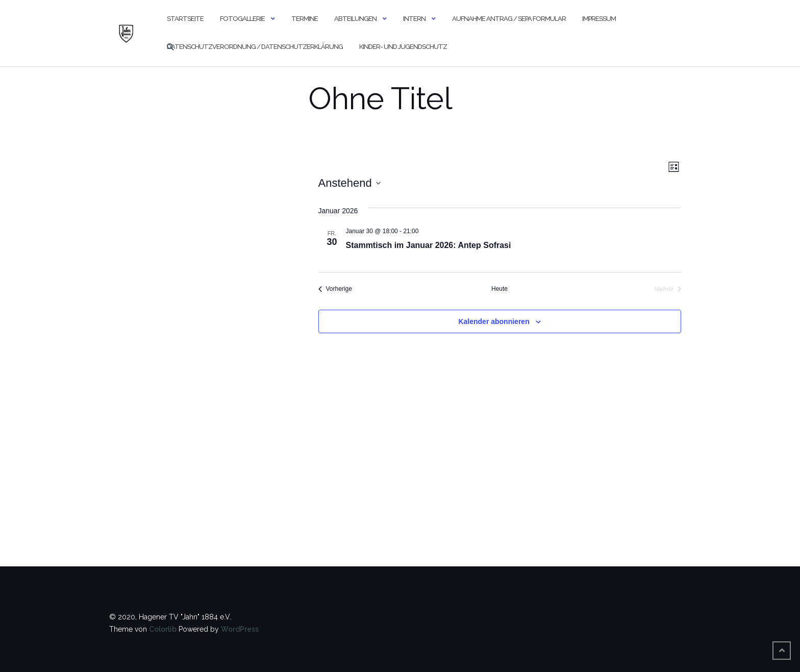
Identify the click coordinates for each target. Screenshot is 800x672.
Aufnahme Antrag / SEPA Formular (509, 19)
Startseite (185, 19)
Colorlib (163, 629)
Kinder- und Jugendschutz (403, 47)
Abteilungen (355, 19)
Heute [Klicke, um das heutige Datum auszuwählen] (499, 289)
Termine (305, 19)
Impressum (599, 19)
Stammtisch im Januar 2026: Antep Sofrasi (429, 245)
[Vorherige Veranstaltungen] (335, 289)
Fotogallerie (242, 19)
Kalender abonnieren (494, 321)
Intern (414, 19)
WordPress (240, 629)
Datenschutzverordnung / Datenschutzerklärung (255, 47)
